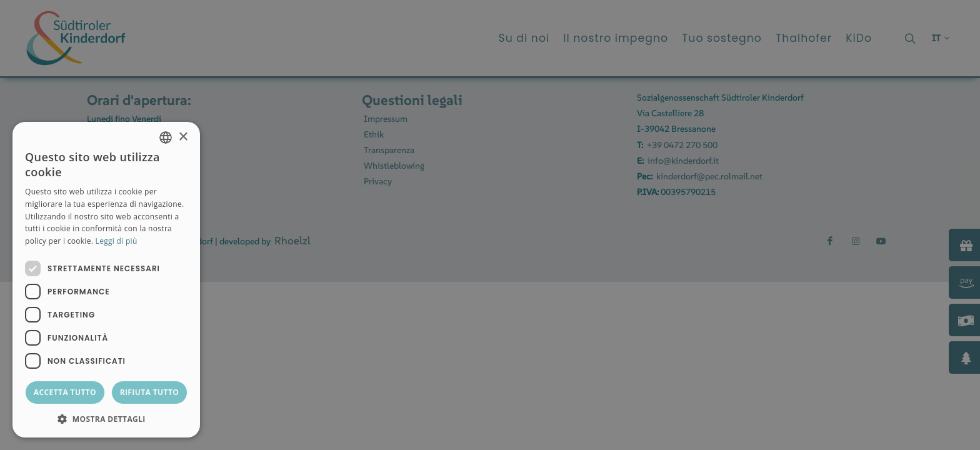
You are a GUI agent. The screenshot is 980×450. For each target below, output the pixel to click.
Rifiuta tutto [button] (150, 392)
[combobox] (166, 137)
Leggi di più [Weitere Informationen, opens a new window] (117, 241)
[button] (106, 419)
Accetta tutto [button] (65, 392)
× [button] (183, 137)
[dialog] (106, 280)
